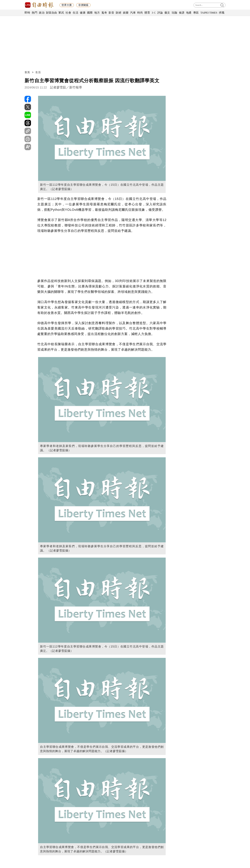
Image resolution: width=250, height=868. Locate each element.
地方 (97, 13)
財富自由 (51, 13)
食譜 (182, 13)
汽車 (133, 13)
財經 (119, 13)
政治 (42, 13)
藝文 (167, 13)
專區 (196, 13)
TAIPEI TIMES (209, 13)
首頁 (27, 72)
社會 (68, 13)
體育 (147, 13)
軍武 (61, 13)
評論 (160, 13)
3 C (154, 13)
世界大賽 (67, 5)
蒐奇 (104, 13)
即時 (27, 13)
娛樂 (126, 13)
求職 (222, 13)
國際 (90, 13)
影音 (111, 13)
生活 (75, 13)
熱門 (35, 13)
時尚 (140, 13)
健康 (83, 13)
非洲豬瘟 (83, 5)
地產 (189, 13)
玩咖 (175, 13)
